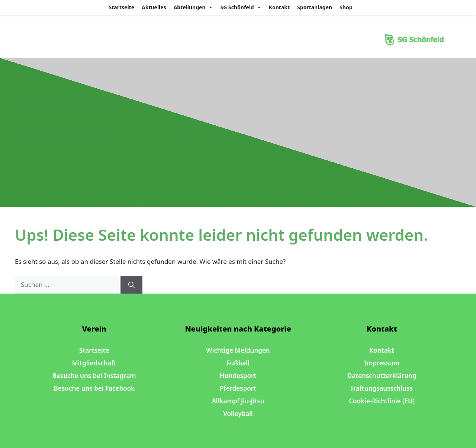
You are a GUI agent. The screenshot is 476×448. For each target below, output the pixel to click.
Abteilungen (193, 7)
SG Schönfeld (241, 7)
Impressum (382, 363)
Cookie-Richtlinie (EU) (382, 401)
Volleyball (238, 414)
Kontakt (279, 7)
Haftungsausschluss (382, 388)
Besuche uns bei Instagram (94, 376)
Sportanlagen (315, 7)
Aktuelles (154, 7)
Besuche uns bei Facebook (94, 388)
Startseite (122, 7)
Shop (346, 7)
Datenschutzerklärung (382, 376)
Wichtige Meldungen (238, 350)
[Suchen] (131, 285)
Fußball (238, 363)
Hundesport (238, 376)
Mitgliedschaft (94, 363)
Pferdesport (238, 388)
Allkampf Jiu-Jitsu (238, 401)
